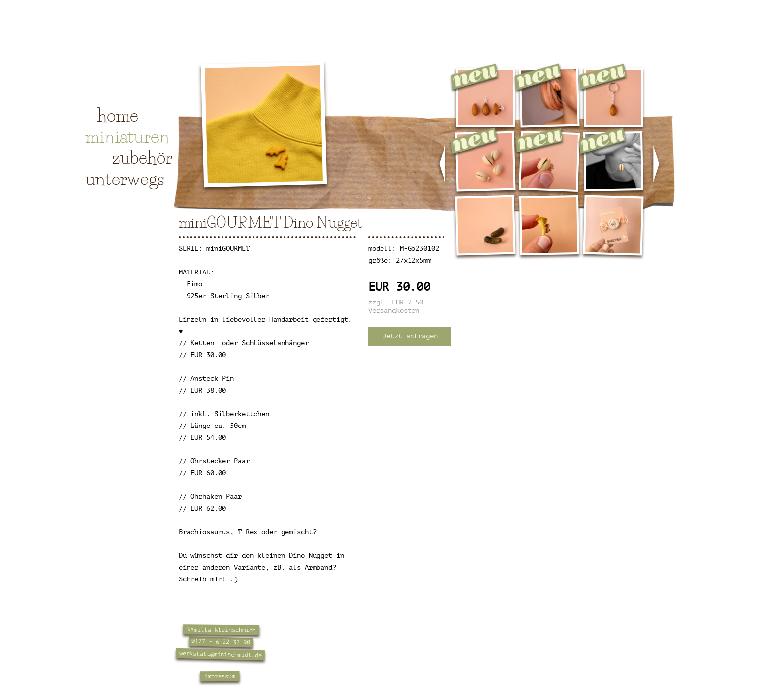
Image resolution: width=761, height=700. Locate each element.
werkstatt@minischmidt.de (221, 654)
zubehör (142, 157)
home (118, 115)
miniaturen (127, 136)
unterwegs (125, 179)
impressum (220, 677)
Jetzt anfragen (410, 336)
